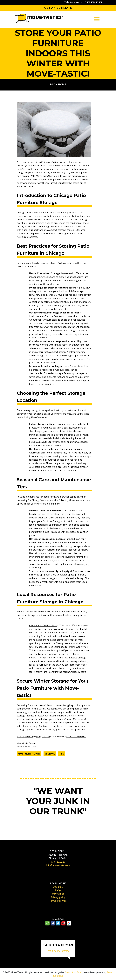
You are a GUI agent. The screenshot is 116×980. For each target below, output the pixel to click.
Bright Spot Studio (74, 972)
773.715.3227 (58, 862)
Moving (58, 32)
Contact (58, 51)
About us (58, 887)
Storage (58, 45)
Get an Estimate (58, 8)
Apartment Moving (29, 754)
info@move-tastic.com (58, 865)
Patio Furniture (25, 737)
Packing (58, 38)
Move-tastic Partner (27, 743)
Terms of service (58, 901)
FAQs (58, 890)
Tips (61, 754)
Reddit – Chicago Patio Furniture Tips (49, 658)
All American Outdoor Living (44, 625)
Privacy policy (58, 897)
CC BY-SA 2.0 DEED (76, 737)
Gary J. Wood (43, 737)
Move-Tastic (36, 640)
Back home (58, 85)
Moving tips (58, 894)
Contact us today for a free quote (56, 726)
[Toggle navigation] (97, 19)
